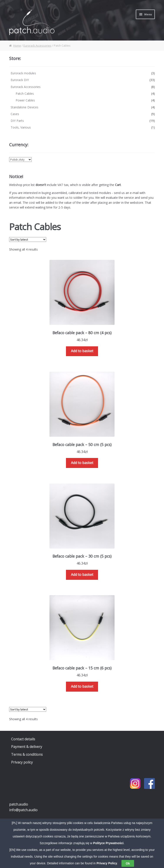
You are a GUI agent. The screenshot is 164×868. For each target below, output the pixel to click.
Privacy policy (22, 762)
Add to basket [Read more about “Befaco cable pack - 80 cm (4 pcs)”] (82, 351)
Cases (15, 114)
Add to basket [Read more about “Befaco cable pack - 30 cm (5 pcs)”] (82, 575)
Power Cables (25, 100)
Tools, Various (21, 127)
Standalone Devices (25, 107)
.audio (19, 804)
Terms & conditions (27, 754)
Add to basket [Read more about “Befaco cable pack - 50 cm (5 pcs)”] (82, 463)
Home (17, 46)
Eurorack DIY (20, 80)
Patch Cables (25, 94)
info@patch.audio (23, 810)
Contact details (23, 739)
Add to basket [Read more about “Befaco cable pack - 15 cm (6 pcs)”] (82, 686)
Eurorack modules (23, 73)
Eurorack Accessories (37, 46)
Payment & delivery (27, 747)
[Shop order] (28, 239)
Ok (128, 863)
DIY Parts (17, 121)
